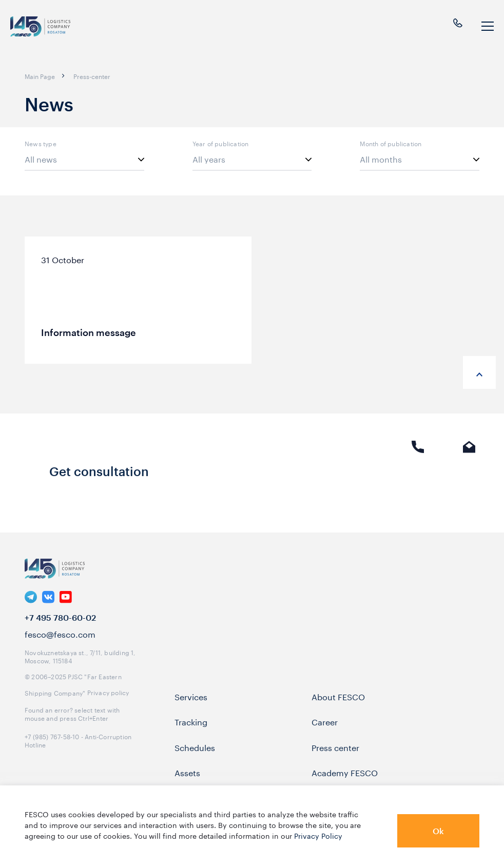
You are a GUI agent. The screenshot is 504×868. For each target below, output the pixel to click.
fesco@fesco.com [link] (60, 645)
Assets (187, 784)
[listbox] (84, 160)
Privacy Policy (318, 835)
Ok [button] (438, 831)
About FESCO (338, 708)
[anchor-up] (479, 372)
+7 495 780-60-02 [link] (60, 629)
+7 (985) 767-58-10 (52, 748)
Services (191, 708)
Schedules (195, 759)
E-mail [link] (469, 478)
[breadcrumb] (40, 76)
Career (325, 733)
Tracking (191, 733)
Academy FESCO (345, 784)
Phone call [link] (418, 478)
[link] (31, 609)
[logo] (41, 26)
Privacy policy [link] (108, 704)
